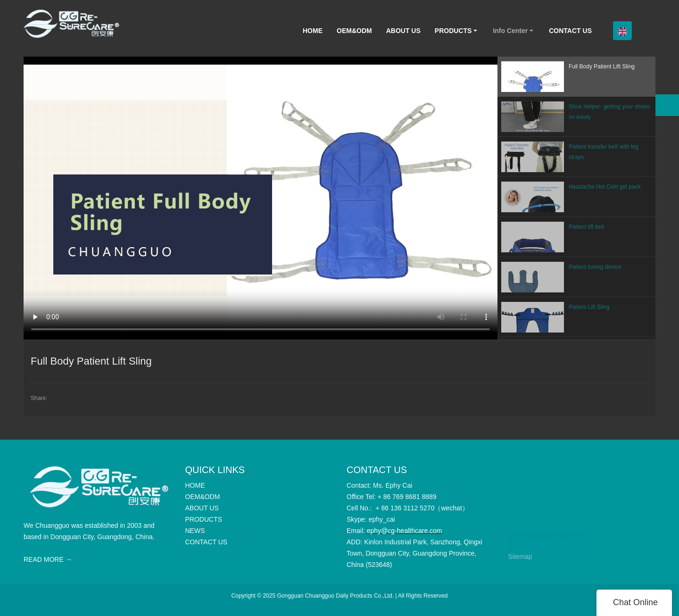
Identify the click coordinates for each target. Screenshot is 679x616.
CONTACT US (570, 31)
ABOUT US (403, 31)
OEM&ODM (354, 31)
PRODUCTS (453, 31)
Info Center (510, 31)
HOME (313, 31)
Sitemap (520, 557)
